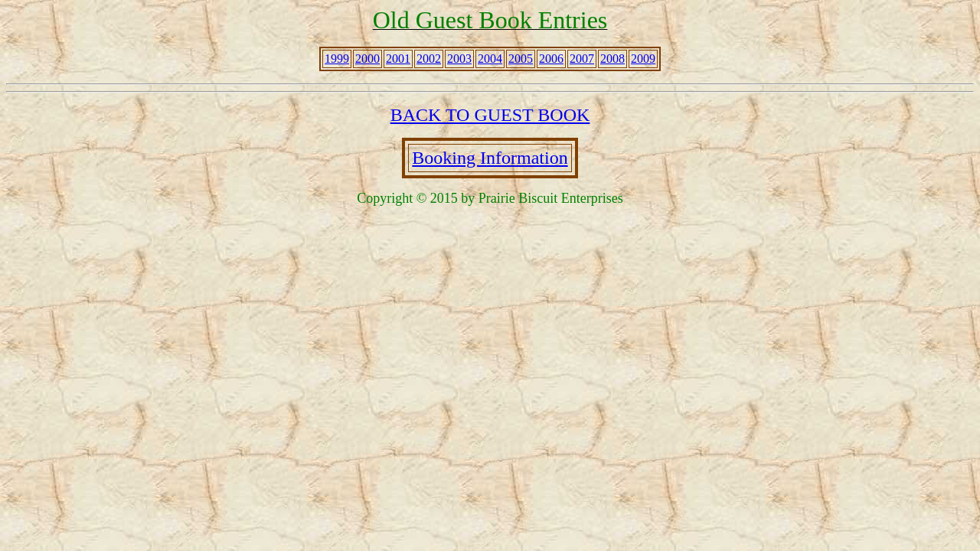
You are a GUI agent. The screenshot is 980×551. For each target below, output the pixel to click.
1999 (337, 59)
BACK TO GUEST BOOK (490, 115)
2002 (429, 59)
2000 (367, 59)
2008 (612, 59)
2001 (398, 59)
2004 (490, 59)
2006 (551, 59)
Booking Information (490, 158)
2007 (582, 59)
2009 (643, 59)
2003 (459, 59)
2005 (521, 59)
